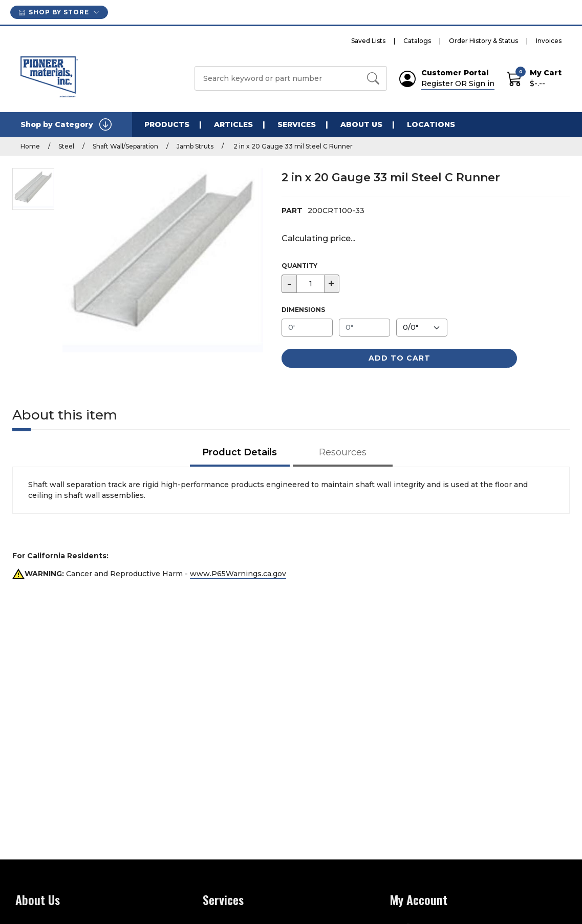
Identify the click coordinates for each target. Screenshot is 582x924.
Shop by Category (66, 124)
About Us (361, 124)
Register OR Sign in (458, 83)
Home (30, 146)
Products (167, 124)
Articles (233, 124)
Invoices (549, 41)
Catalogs (417, 41)
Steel (66, 146)
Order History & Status (483, 41)
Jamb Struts (195, 146)
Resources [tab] (343, 452)
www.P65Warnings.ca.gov (238, 574)
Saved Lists (368, 41)
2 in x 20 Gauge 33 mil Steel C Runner (292, 146)
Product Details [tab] (240, 452)
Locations (431, 124)
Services (297, 124)
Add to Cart (400, 358)
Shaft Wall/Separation (125, 146)
